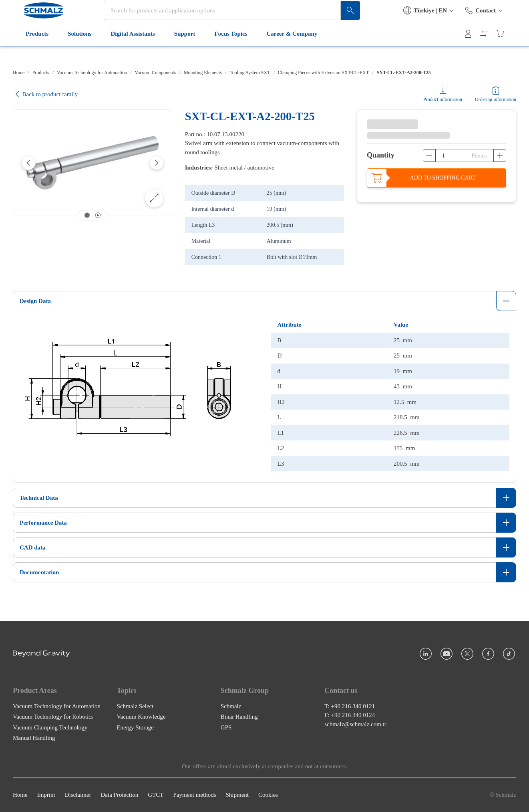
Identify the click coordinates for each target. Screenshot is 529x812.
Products (31, 51)
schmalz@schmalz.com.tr (355, 724)
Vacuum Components (156, 73)
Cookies (268, 795)
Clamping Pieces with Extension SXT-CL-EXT (324, 73)
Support (178, 51)
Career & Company (286, 51)
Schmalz (231, 706)
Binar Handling (239, 717)
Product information (443, 99)
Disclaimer (78, 795)
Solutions (73, 51)
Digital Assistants (126, 51)
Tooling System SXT (250, 73)
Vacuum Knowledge (141, 717)
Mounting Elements (203, 73)
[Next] (157, 163)
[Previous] (28, 163)
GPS (226, 727)
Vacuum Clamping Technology (50, 727)
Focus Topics (224, 51)
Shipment (237, 795)
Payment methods (194, 795)
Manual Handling (34, 738)
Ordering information (496, 99)
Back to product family (45, 94)
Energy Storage (135, 727)
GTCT (156, 795)
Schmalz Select (135, 706)
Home (19, 73)
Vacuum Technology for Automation (92, 73)
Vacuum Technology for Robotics (53, 717)
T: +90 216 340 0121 (350, 706)
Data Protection (119, 795)
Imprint (46, 795)
